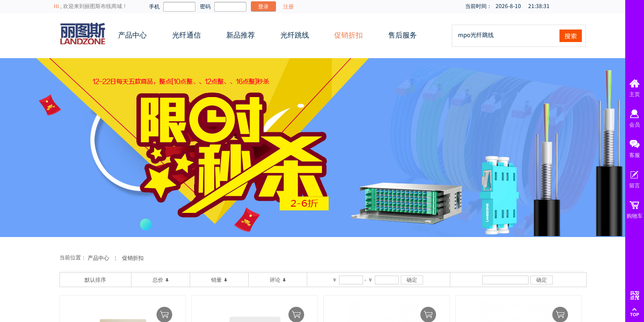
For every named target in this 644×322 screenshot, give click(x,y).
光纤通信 (186, 35)
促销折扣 (348, 35)
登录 (263, 6)
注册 (288, 7)
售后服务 (402, 35)
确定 (412, 280)
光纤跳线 (295, 35)
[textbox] (505, 35)
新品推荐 (241, 35)
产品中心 (132, 35)
